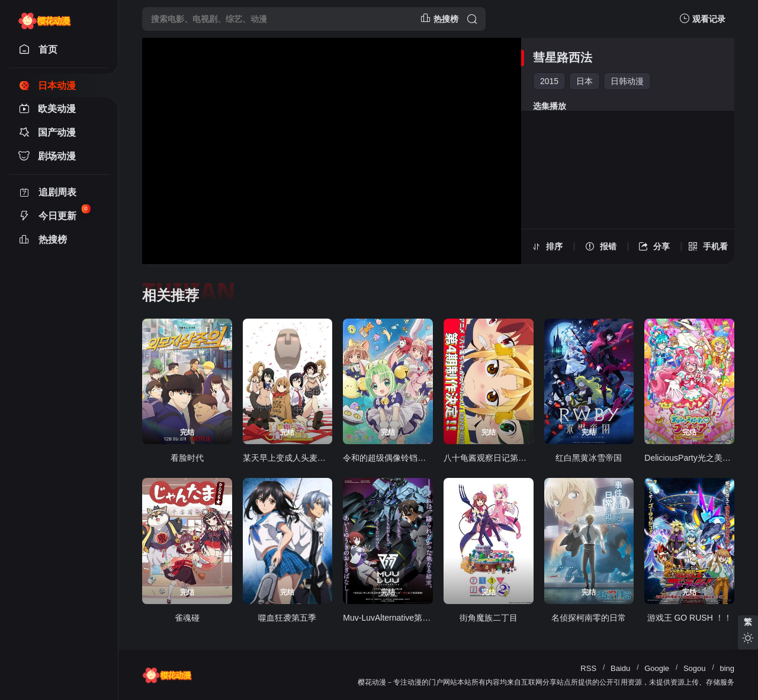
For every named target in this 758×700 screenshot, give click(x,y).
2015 (549, 81)
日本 (584, 81)
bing (727, 668)
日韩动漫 (627, 81)
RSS (588, 668)
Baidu (620, 668)
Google (657, 668)
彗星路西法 (563, 57)
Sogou (695, 668)
